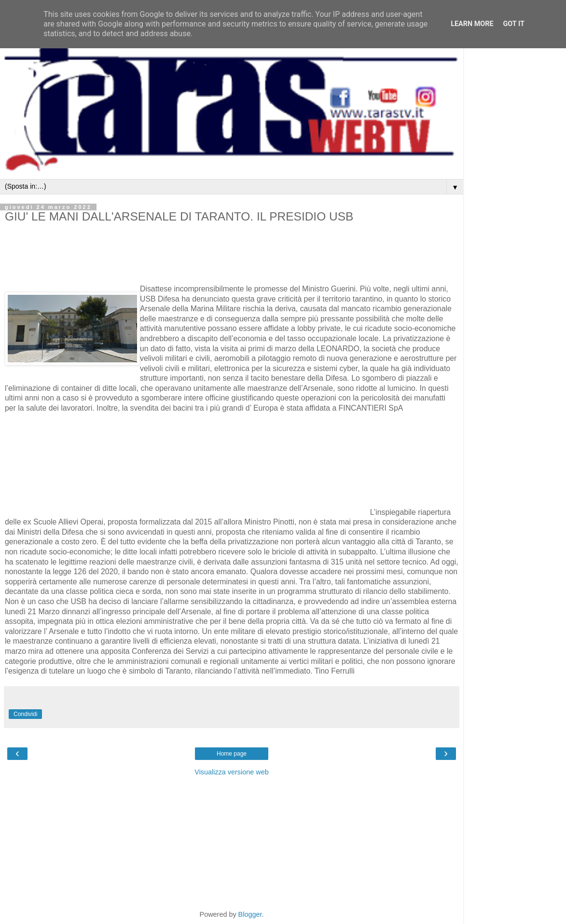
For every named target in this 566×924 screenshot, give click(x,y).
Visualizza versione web (231, 772)
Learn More (472, 24)
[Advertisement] (118, 267)
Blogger (250, 914)
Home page (232, 754)
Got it (514, 24)
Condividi (25, 714)
